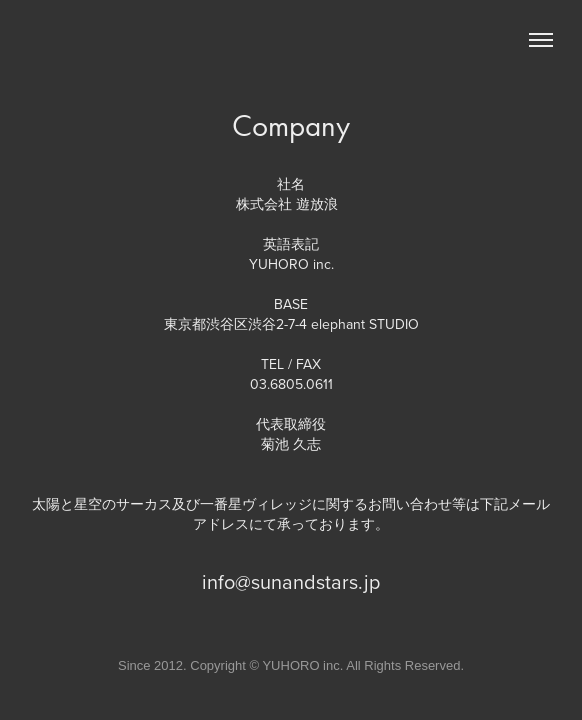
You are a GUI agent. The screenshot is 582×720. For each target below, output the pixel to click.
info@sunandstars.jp (291, 581)
